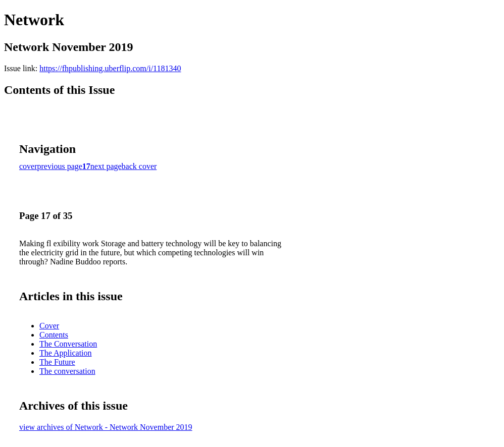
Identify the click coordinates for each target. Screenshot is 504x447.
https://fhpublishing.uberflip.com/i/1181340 (110, 68)
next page (106, 166)
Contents (54, 335)
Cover (49, 326)
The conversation (67, 371)
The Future (57, 362)
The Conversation (68, 344)
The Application (66, 353)
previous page (60, 166)
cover (28, 166)
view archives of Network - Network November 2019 (106, 427)
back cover (139, 166)
